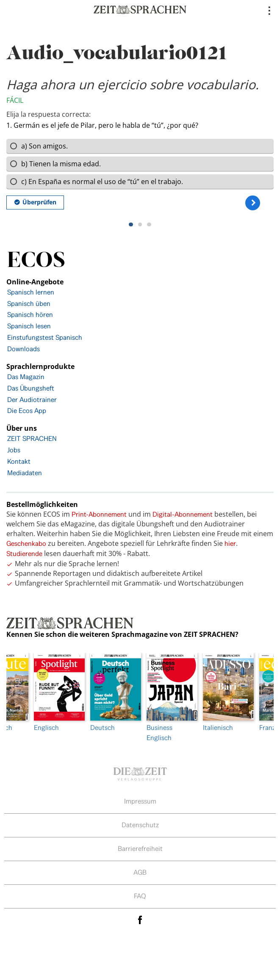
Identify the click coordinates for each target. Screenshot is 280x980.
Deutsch (112, 692)
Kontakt (19, 461)
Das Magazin (26, 377)
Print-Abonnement (99, 514)
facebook (140, 920)
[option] (168, 698)
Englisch (56, 692)
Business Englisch (168, 698)
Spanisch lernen (31, 292)
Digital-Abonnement (183, 514)
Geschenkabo (26, 544)
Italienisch (225, 692)
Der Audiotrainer (32, 400)
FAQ (140, 896)
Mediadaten (25, 473)
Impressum (140, 801)
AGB (140, 872)
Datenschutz (140, 825)
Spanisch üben (29, 304)
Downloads (24, 349)
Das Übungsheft (31, 388)
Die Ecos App (27, 411)
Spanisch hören (30, 315)
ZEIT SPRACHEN (32, 439)
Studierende (24, 554)
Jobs (14, 450)
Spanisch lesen (29, 326)
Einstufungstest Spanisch (45, 337)
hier (230, 544)
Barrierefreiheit (140, 849)
